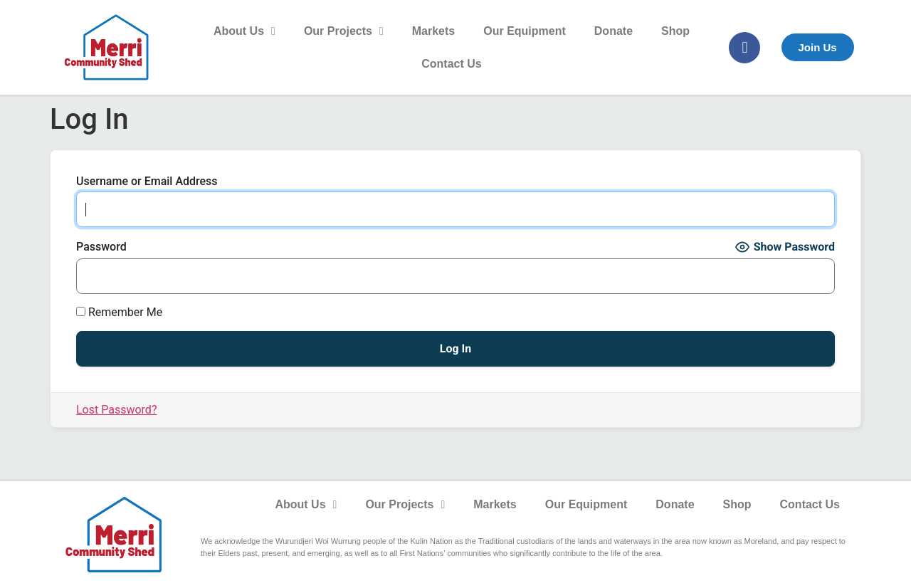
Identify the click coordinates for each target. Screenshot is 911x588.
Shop (675, 31)
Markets (433, 31)
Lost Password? (116, 410)
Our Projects (344, 31)
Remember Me (119, 313)
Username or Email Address (147, 182)
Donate (614, 31)
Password (101, 247)
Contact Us (451, 64)
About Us (244, 31)
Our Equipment (525, 31)
